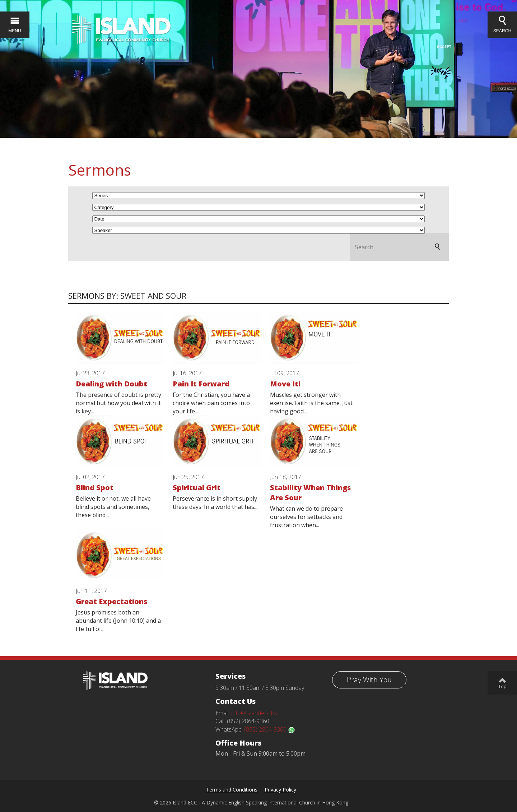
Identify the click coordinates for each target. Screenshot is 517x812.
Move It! (285, 384)
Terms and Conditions (232, 790)
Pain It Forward (201, 384)
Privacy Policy (280, 790)
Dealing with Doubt (111, 384)
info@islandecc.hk (254, 713)
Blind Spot (95, 488)
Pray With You (369, 680)
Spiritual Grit (197, 488)
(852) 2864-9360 (270, 729)
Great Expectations (111, 601)
